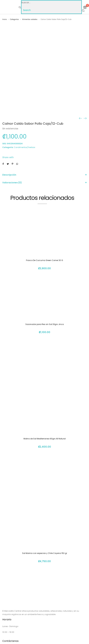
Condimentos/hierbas (25, 147)
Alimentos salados (30, 19)
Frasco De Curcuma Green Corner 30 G (44, 260)
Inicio (5, 19)
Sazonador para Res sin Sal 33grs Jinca (45, 324)
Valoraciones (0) (12, 183)
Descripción (9, 175)
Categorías (14, 19)
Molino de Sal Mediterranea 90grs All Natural (45, 439)
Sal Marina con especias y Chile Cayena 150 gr (45, 553)
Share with (8, 157)
